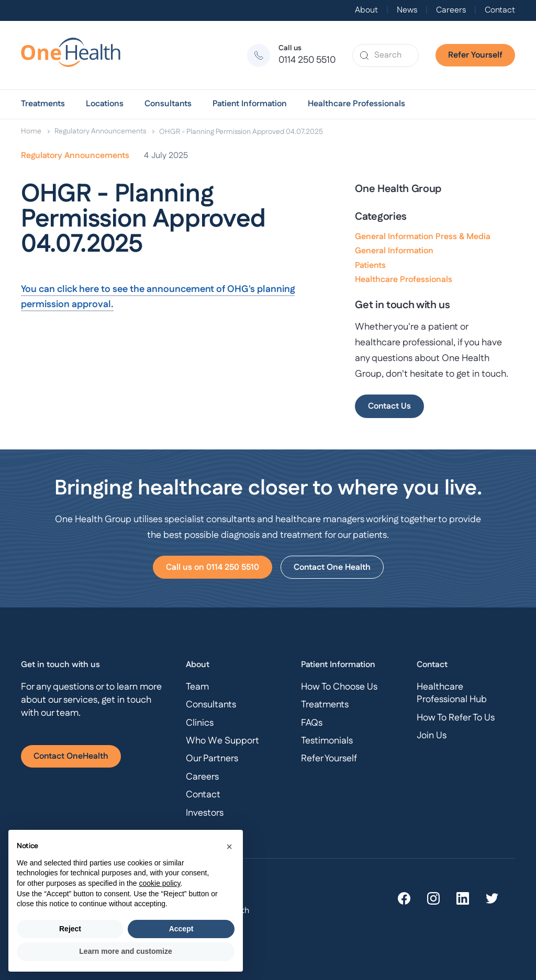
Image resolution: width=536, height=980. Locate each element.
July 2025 (170, 156)
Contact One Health (332, 567)
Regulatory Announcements (100, 131)
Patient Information (250, 104)
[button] (43, 104)
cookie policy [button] (159, 883)
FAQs (312, 723)
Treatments (43, 104)
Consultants (168, 104)
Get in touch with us (60, 665)
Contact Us (389, 406)
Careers (451, 10)
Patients (370, 266)
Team (197, 687)
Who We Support (222, 741)
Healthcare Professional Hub (452, 693)
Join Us (432, 736)
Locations (105, 104)
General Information (394, 251)
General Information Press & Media (423, 237)
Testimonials (327, 741)
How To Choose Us (339, 687)
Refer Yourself (475, 55)
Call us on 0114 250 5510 (213, 567)
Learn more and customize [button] (125, 951)
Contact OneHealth (71, 756)
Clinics (200, 723)
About (366, 10)
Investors (205, 813)
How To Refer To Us (456, 718)
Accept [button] (181, 929)
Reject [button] (70, 929)
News (407, 10)
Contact (500, 10)
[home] (75, 55)
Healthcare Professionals (356, 104)
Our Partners (212, 759)
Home (31, 131)
